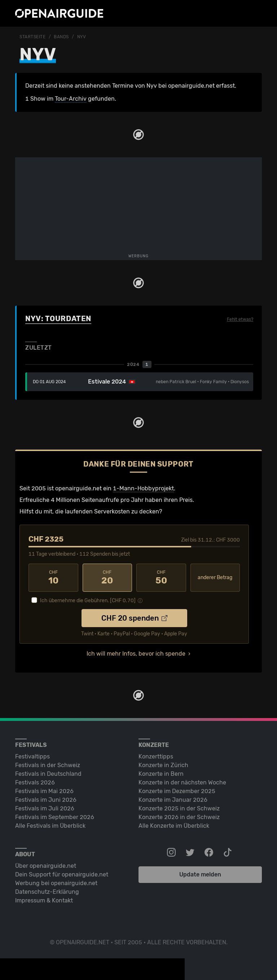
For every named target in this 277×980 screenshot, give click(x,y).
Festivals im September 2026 (55, 817)
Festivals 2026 (35, 782)
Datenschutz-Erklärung (47, 892)
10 (53, 578)
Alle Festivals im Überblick (50, 826)
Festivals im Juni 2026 (46, 800)
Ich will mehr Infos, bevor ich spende (136, 654)
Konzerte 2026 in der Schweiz (179, 817)
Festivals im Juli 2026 (45, 808)
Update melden (200, 874)
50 (161, 578)
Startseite (33, 37)
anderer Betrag (215, 577)
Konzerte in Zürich (163, 765)
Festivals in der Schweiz (48, 765)
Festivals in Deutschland (48, 774)
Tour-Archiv (71, 99)
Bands (61, 37)
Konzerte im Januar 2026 (173, 800)
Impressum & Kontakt (44, 900)
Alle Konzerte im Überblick (174, 826)
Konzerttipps (156, 756)
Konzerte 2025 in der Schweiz (179, 808)
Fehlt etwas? (240, 319)
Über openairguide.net (46, 866)
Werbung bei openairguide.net (56, 883)
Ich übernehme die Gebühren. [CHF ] (88, 601)
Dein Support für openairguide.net (62, 874)
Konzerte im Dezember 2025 (177, 791)
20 (107, 578)
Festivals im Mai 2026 (44, 791)
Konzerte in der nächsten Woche (182, 782)
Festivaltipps (32, 756)
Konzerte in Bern (161, 774)
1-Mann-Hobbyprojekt (143, 488)
